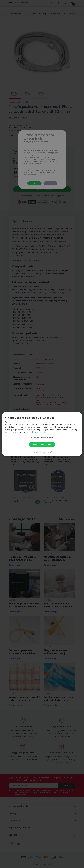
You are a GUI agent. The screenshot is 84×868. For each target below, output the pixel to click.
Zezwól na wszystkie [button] (42, 445)
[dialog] (42, 434)
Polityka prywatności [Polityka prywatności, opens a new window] (38, 432)
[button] (42, 437)
